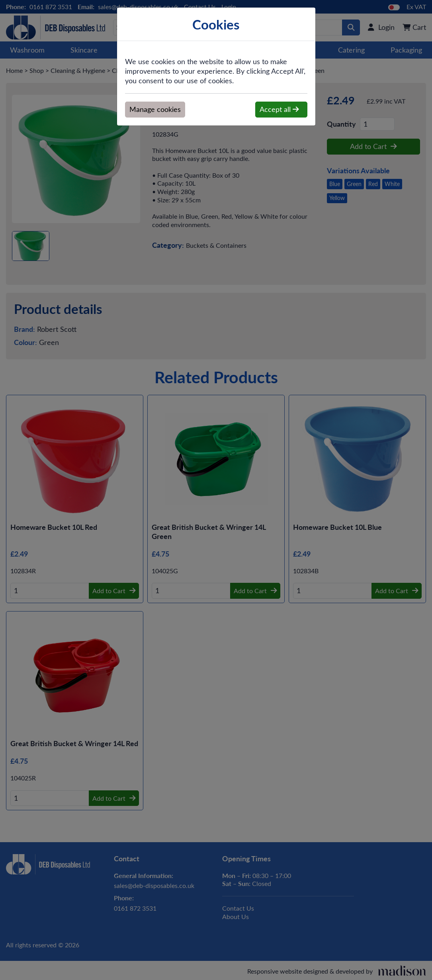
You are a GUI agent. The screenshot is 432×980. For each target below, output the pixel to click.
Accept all (279, 109)
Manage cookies (155, 109)
